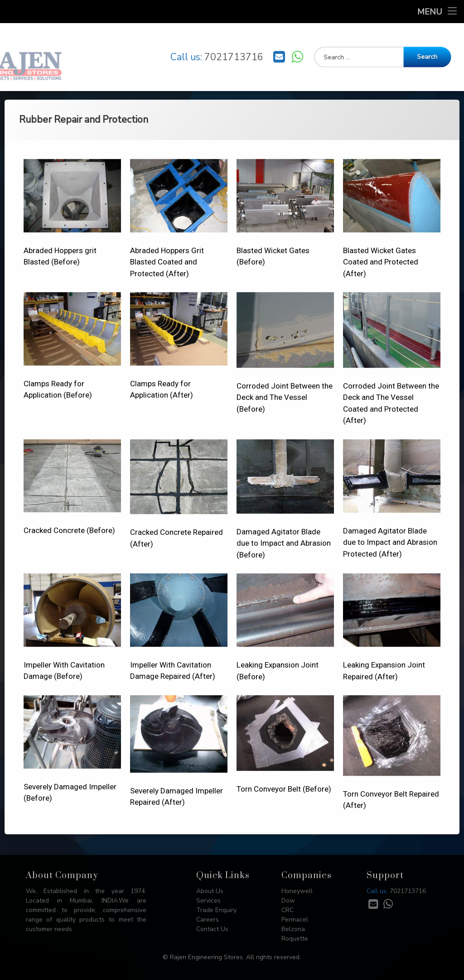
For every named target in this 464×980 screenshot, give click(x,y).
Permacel (295, 920)
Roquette (295, 939)
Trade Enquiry (216, 910)
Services (208, 901)
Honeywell (297, 891)
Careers (208, 920)
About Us (210, 891)
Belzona (293, 929)
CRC (288, 910)
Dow (288, 901)
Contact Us (212, 929)
